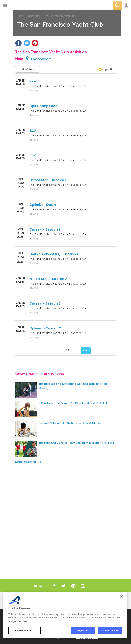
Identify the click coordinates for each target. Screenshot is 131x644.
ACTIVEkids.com (21, 6)
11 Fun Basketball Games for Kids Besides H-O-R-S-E (73, 403)
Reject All (83, 631)
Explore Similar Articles (28, 462)
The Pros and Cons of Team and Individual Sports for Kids (76, 443)
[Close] (121, 596)
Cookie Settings (84, 639)
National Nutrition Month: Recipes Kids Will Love (70, 423)
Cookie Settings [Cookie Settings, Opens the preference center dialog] (24, 631)
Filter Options (27, 69)
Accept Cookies (110, 631)
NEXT (86, 351)
